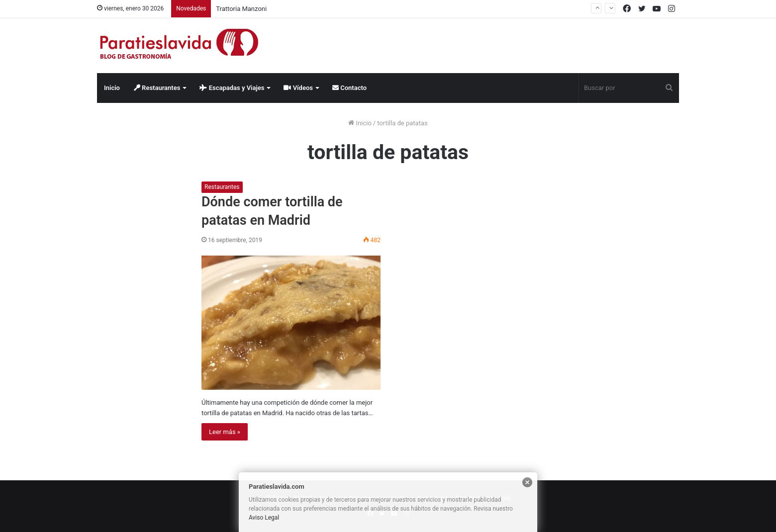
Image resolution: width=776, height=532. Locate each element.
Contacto (349, 88)
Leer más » (225, 432)
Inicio (112, 88)
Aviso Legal (264, 518)
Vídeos (298, 88)
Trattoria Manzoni (241, 9)
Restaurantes (157, 88)
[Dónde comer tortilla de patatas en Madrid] (291, 323)
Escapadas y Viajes (232, 88)
